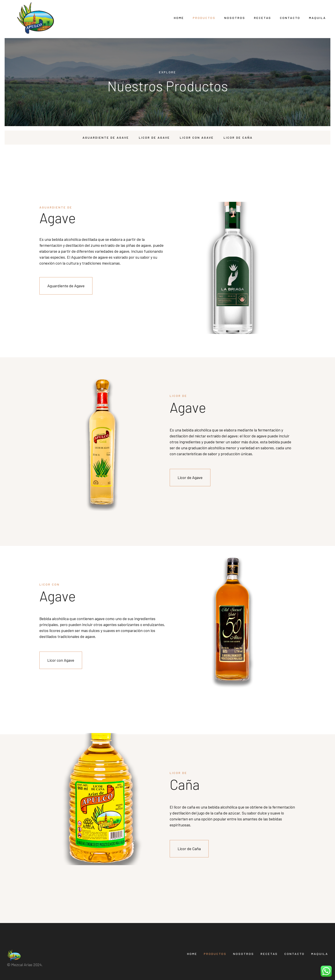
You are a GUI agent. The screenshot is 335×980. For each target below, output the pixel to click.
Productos (204, 18)
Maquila (318, 18)
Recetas (263, 18)
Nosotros (235, 18)
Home (179, 18)
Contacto (290, 18)
